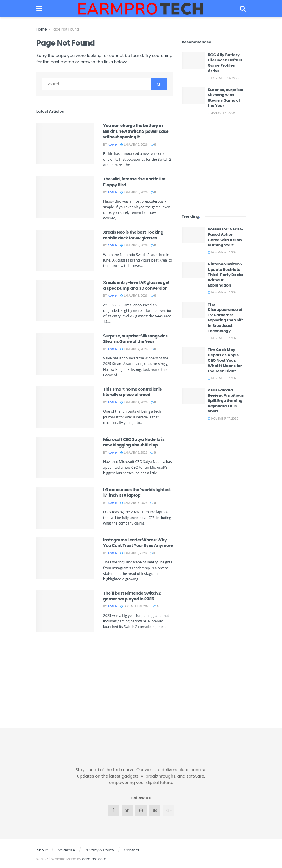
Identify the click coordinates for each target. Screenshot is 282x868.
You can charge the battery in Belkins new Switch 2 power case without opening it (136, 131)
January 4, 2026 (134, 349)
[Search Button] (159, 84)
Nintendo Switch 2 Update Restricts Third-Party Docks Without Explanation (226, 275)
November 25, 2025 (224, 78)
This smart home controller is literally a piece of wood (132, 392)
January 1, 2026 (134, 553)
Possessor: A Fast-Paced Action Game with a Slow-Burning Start (226, 237)
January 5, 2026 (134, 145)
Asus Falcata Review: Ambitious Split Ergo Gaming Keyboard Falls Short (226, 401)
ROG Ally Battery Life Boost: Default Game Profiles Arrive (225, 63)
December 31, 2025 (135, 606)
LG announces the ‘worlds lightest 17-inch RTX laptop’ (137, 493)
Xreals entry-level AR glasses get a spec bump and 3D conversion (136, 285)
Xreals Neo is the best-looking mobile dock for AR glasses (133, 235)
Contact (132, 850)
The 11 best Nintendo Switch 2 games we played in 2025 (132, 596)
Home (42, 29)
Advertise (66, 850)
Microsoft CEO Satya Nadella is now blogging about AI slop (134, 442)
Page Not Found (65, 29)
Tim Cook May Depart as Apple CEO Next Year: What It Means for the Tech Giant (225, 360)
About (42, 850)
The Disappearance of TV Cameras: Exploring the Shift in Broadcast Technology (225, 318)
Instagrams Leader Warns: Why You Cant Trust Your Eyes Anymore (138, 543)
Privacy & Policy (100, 850)
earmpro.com (94, 859)
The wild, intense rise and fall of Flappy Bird (134, 182)
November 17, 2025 (223, 252)
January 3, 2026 (134, 453)
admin (113, 145)
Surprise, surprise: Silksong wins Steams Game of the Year (135, 339)
